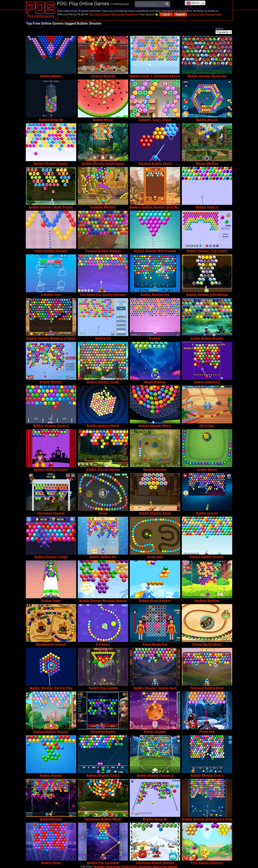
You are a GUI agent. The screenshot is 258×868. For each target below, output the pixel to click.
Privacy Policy (197, 14)
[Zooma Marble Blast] (207, 623)
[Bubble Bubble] (51, 55)
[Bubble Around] (207, 99)
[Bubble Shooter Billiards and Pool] (207, 798)
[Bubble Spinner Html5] (103, 404)
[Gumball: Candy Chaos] (155, 99)
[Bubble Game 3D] (155, 798)
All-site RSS (145, 867)
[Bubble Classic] (207, 492)
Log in (166, 15)
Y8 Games (99, 867)
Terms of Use (113, 867)
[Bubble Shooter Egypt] (155, 492)
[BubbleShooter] (51, 798)
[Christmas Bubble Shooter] (155, 842)
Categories (132, 14)
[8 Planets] (103, 623)
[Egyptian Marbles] (103, 186)
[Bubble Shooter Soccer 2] (155, 754)
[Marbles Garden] (155, 448)
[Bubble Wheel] (103, 99)
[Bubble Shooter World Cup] (207, 55)
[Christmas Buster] (103, 710)
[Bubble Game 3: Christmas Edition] (155, 55)
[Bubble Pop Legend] (103, 667)
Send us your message (165, 867)
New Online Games (100, 14)
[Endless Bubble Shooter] (51, 710)
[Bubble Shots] (51, 842)
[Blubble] (155, 317)
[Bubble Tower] (51, 579)
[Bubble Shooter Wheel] (155, 404)
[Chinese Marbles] (103, 55)
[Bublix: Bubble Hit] (103, 536)
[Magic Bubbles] (155, 361)
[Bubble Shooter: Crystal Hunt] (155, 667)
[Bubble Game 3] (207, 186)
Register (180, 15)
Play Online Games (41, 16)
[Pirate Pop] (207, 710)
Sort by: (220, 29)
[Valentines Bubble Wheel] (103, 798)
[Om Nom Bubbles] (207, 579)
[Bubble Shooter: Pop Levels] (207, 230)
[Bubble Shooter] (51, 361)
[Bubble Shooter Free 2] (103, 754)
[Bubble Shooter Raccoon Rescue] (103, 579)
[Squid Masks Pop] (155, 623)
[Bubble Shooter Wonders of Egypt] (51, 317)
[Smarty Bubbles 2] (207, 361)
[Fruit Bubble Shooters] (207, 842)
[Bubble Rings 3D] (51, 99)
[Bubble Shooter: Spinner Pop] (51, 667)
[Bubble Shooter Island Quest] (103, 142)
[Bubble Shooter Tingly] (51, 536)
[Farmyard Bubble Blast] (207, 667)
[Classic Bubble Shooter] (207, 536)
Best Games (118, 14)
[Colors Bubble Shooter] (51, 230)
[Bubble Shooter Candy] (103, 361)
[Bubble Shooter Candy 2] (51, 404)
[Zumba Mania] (207, 448)
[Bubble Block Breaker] (155, 579)
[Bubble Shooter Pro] (155, 273)
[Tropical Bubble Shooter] (103, 230)
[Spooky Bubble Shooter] (51, 448)
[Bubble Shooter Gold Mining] (207, 273)
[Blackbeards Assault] (51, 623)
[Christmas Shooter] (51, 492)
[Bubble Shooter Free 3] (207, 754)
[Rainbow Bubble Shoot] (155, 142)
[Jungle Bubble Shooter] (207, 317)
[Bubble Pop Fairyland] (103, 842)
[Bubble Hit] (103, 317)
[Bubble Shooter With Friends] (155, 230)
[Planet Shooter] (155, 710)
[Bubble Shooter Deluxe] (103, 448)
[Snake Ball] (155, 536)
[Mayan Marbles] (207, 142)
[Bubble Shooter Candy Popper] (51, 186)
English (193, 3)
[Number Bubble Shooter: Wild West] (155, 186)
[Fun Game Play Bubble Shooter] (103, 273)
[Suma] (103, 492)
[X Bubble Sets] (51, 273)
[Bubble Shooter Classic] (51, 142)
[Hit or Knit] (207, 404)
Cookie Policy (214, 14)
